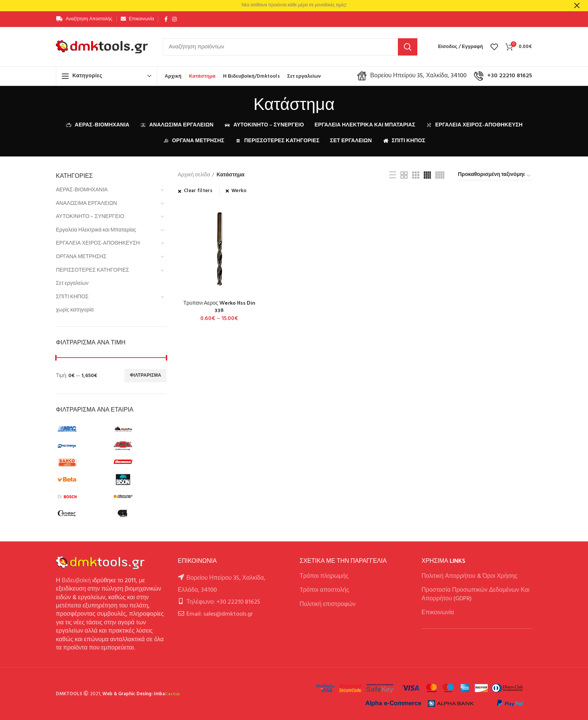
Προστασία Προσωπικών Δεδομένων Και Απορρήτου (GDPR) (475, 594)
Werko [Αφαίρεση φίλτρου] (239, 191)
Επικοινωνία (438, 613)
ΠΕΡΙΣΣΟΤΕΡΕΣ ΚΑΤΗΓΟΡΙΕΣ (92, 270)
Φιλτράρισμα (145, 376)
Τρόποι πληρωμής (324, 576)
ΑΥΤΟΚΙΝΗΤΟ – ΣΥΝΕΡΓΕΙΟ (90, 217)
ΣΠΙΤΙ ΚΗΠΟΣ (72, 297)
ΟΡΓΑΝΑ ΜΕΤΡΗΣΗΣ (81, 257)
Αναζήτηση (408, 47)
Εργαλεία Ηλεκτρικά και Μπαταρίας (96, 230)
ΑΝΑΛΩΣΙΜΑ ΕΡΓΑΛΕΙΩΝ (86, 204)
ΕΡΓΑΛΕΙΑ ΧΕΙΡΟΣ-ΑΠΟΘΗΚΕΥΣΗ (98, 243)
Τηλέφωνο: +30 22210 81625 (223, 602)
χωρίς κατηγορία (75, 310)
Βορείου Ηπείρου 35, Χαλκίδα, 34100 (412, 76)
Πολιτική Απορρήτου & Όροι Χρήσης (469, 576)
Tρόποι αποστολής (324, 590)
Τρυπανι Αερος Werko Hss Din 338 (219, 306)
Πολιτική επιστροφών (328, 604)
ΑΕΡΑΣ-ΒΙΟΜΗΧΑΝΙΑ (82, 190)
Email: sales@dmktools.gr (220, 614)
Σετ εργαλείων (72, 283)
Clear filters (198, 191)
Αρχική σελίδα (194, 175)
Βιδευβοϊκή (76, 581)
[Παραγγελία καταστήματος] (495, 176)
